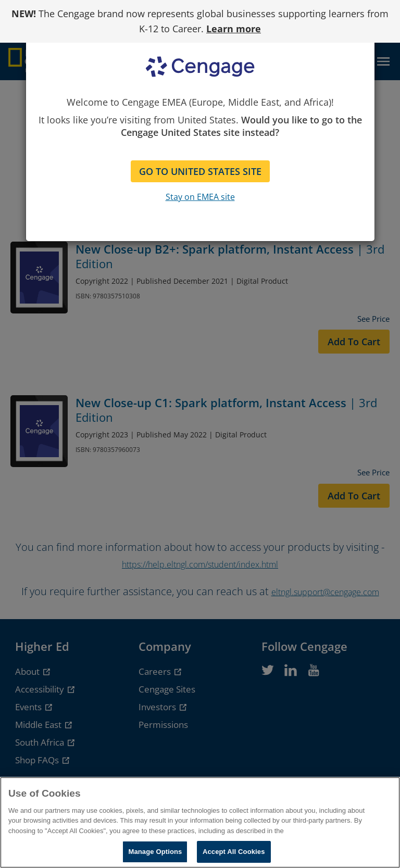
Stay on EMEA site (200, 197)
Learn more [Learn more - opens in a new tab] (234, 29)
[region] (200, 822)
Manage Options (155, 852)
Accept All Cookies (234, 852)
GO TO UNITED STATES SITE (200, 171)
